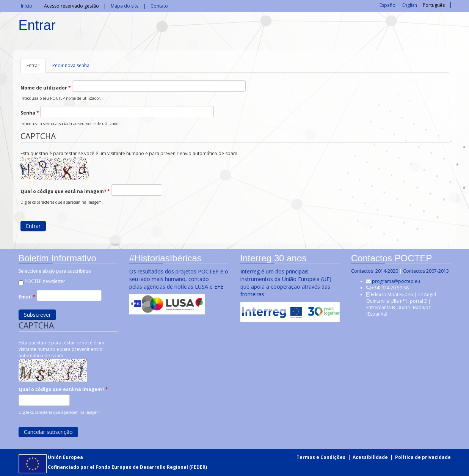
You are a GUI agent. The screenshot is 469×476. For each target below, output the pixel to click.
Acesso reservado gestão (71, 6)
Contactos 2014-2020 (374, 271)
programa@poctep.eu (396, 281)
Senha (30, 113)
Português (434, 5)
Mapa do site (125, 6)
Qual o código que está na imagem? (65, 191)
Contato (159, 6)
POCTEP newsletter (44, 281)
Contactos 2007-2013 (426, 271)
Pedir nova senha (71, 65)
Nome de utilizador (46, 88)
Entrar (36, 68)
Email (26, 297)
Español (388, 5)
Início (27, 6)
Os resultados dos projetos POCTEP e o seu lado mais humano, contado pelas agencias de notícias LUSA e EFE (178, 279)
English (410, 5)
